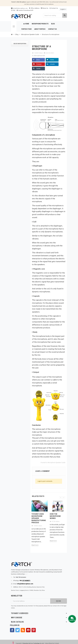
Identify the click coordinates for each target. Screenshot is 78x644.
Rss (23, 630)
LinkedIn (52, 64)
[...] (26, 574)
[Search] (55, 15)
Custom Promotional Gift (25, 10)
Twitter (52, 60)
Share (38, 60)
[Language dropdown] (63, 9)
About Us (45, 8)
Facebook (12, 630)
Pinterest (39, 64)
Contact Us (54, 8)
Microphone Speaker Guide (56, 463)
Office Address (34, 8)
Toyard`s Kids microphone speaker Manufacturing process (39, 518)
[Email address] (31, 601)
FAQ (13, 10)
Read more (35, 545)
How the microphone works (55, 516)
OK (59, 601)
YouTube (28, 630)
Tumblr (38, 69)
